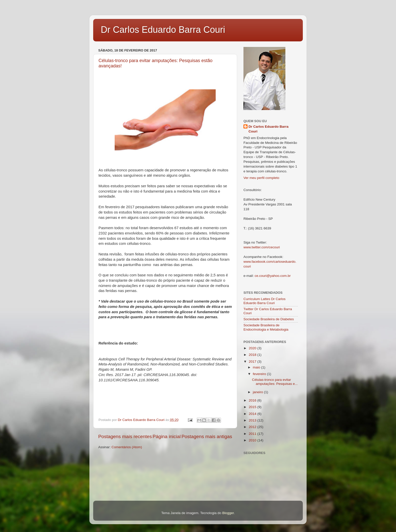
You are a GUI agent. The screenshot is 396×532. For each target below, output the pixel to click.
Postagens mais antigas (207, 436)
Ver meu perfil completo (261, 178)
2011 (253, 434)
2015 (253, 407)
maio (257, 367)
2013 (253, 420)
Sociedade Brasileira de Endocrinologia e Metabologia (266, 327)
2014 (253, 414)
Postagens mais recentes (125, 436)
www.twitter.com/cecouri (262, 247)
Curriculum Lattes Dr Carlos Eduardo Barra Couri (265, 301)
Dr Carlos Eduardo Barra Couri (163, 30)
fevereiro (260, 374)
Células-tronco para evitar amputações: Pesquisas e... (275, 382)
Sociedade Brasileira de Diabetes (269, 319)
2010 (253, 440)
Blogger (228, 513)
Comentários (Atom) (127, 447)
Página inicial (167, 436)
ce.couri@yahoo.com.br (273, 276)
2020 (253, 348)
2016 (253, 400)
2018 (253, 355)
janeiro (258, 392)
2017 (253, 362)
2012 (253, 427)
